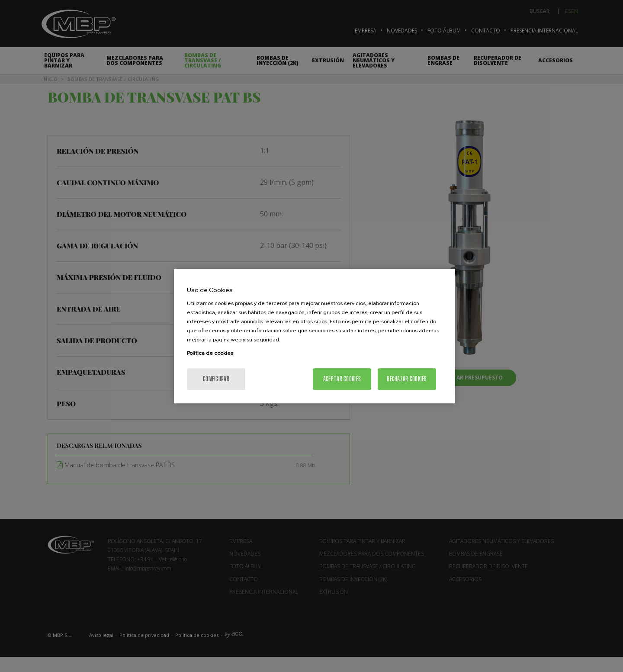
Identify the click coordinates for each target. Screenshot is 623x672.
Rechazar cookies (407, 379)
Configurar (216, 379)
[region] (315, 336)
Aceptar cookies (342, 379)
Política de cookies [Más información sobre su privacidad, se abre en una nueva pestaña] (210, 353)
